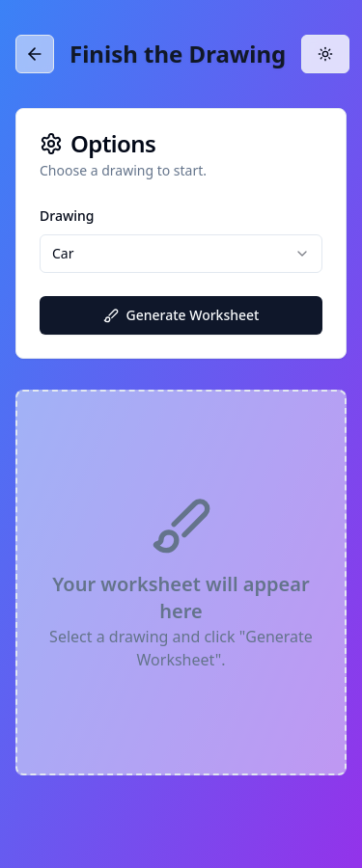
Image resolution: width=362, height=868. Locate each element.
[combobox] (181, 254)
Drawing (67, 216)
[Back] (35, 58)
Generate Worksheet (181, 315)
